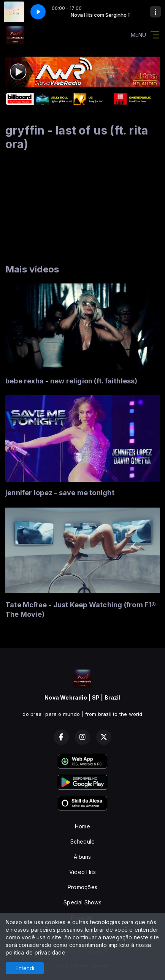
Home (82, 826)
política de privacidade (36, 952)
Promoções (82, 887)
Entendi (25, 968)
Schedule (83, 841)
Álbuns (82, 857)
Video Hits (82, 872)
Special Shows (82, 902)
